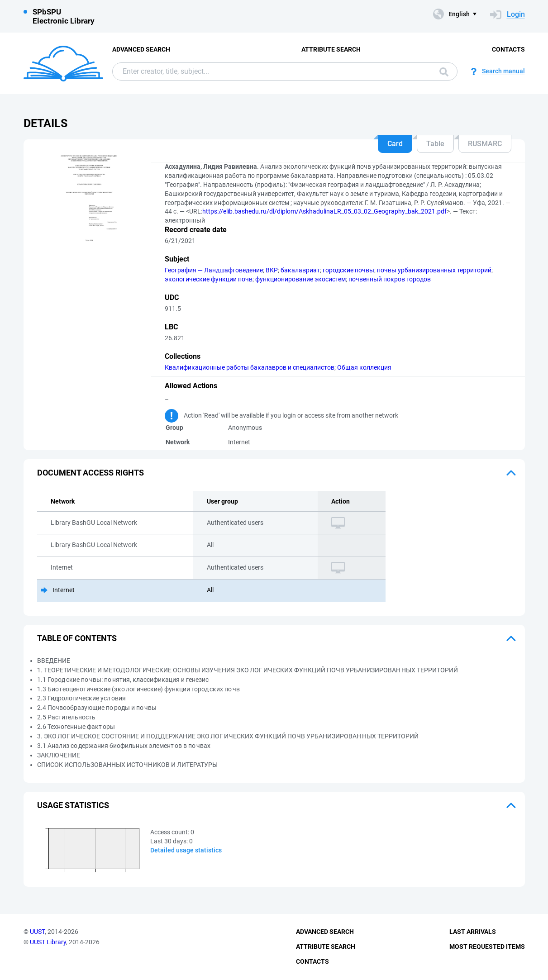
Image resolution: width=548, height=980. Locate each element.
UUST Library (48, 942)
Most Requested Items (487, 947)
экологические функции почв (209, 279)
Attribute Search (331, 49)
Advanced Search (141, 49)
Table (435, 144)
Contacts (508, 49)
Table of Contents (77, 638)
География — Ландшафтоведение (214, 270)
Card (395, 144)
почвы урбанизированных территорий (434, 270)
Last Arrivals (473, 932)
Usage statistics (73, 805)
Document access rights (91, 473)
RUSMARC (485, 144)
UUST (37, 932)
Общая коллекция (364, 367)
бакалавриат (300, 270)
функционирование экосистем (300, 279)
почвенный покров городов (390, 279)
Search (444, 72)
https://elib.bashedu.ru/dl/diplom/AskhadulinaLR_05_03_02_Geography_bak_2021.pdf (324, 211)
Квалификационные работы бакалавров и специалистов (250, 367)
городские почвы (348, 270)
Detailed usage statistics (186, 850)
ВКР (272, 270)
